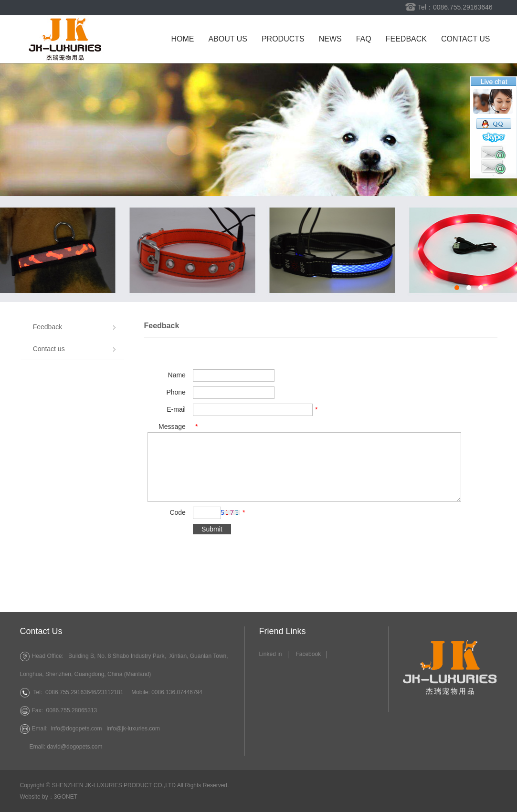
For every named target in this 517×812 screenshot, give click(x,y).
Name (177, 375)
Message (172, 427)
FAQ (364, 39)
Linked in (271, 654)
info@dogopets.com (77, 729)
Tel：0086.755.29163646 (455, 7)
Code (177, 512)
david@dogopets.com (74, 747)
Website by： (37, 797)
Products (283, 39)
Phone (176, 392)
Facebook (308, 654)
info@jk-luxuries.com (133, 729)
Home (182, 39)
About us (228, 39)
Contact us (466, 39)
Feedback (406, 39)
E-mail (176, 409)
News (330, 39)
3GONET (66, 797)
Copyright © (35, 785)
